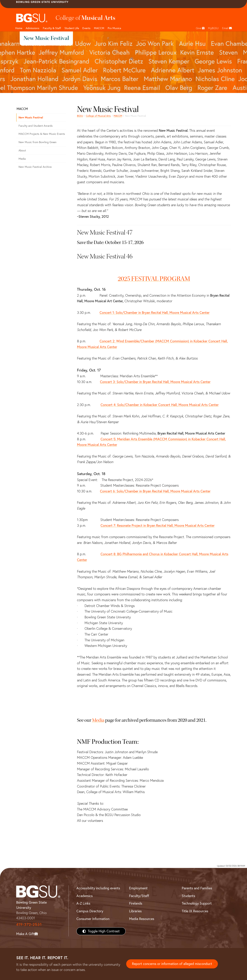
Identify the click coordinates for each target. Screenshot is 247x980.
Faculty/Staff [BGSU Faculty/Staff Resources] (139, 896)
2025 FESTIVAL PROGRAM (154, 279)
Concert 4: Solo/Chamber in (160, 405)
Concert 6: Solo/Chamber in (155, 491)
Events (86, 28)
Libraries (135, 911)
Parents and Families (197, 888)
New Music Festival (31, 117)
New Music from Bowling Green (38, 142)
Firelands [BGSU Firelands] (136, 903)
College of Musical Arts (98, 116)
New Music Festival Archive (35, 167)
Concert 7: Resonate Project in (158, 525)
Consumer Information (93, 919)
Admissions (33, 28)
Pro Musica (114, 28)
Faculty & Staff (52, 28)
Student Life (72, 28)
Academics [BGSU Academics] (85, 896)
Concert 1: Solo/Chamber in (155, 313)
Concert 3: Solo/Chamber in (155, 382)
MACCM (99, 28)
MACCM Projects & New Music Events (42, 134)
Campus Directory (90, 911)
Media (98, 720)
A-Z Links (83, 903)
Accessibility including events (98, 888)
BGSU (80, 116)
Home (19, 28)
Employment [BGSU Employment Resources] (138, 888)
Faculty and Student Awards (36, 126)
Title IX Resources (195, 911)
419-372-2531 (29, 924)
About (22, 150)
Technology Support (197, 903)
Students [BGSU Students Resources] (188, 896)
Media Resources (142, 919)
